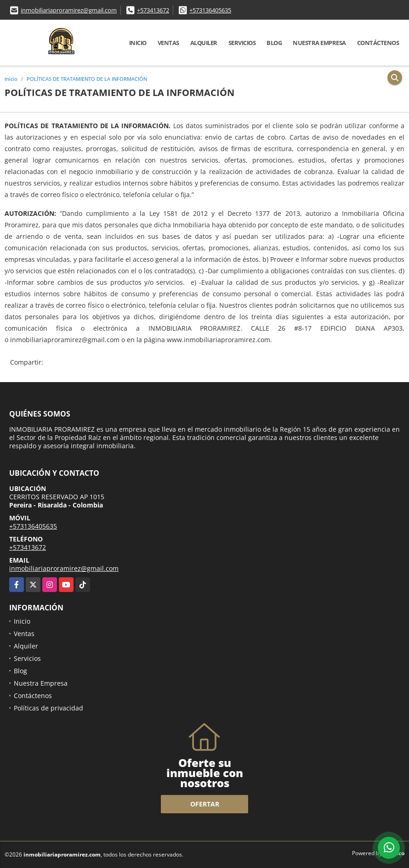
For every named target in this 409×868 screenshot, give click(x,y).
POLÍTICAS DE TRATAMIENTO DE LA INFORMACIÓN (87, 79)
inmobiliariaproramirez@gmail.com (69, 10)
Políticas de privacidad (48, 708)
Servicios (242, 43)
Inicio (138, 43)
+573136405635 (210, 10)
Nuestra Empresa (319, 43)
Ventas (168, 43)
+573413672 (153, 10)
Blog (274, 43)
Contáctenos (378, 43)
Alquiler (204, 43)
